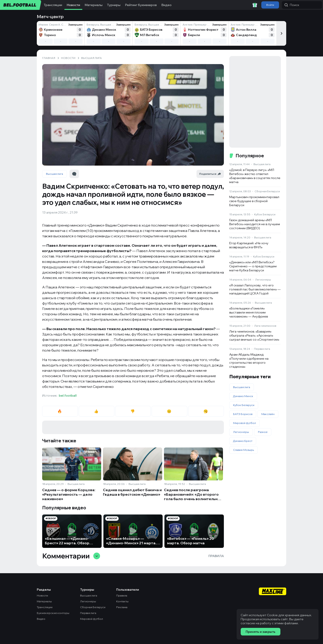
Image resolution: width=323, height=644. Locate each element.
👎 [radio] (133, 411)
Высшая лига (55, 174)
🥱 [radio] (206, 411)
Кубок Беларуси (265, 214)
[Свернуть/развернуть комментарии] (97, 556)
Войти (270, 5)
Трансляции (53, 5)
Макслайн (268, 414)
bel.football (68, 395)
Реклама (122, 607)
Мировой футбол (244, 423)
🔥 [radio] (60, 411)
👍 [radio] (97, 411)
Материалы (94, 5)
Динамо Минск (243, 396)
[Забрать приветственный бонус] (255, 5)
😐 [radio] (169, 411)
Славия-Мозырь (243, 450)
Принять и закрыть (261, 632)
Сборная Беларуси (267, 191)
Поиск (292, 5)
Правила (216, 556)
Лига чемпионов (265, 326)
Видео (166, 5)
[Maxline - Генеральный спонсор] (273, 592)
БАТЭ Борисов (243, 414)
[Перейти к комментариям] (74, 174)
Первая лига (262, 349)
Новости (73, 5)
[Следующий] (281, 33)
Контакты (122, 601)
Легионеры (263, 280)
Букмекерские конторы (53, 613)
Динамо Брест (243, 441)
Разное (263, 432)
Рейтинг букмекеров (141, 5)
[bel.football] (21, 5)
